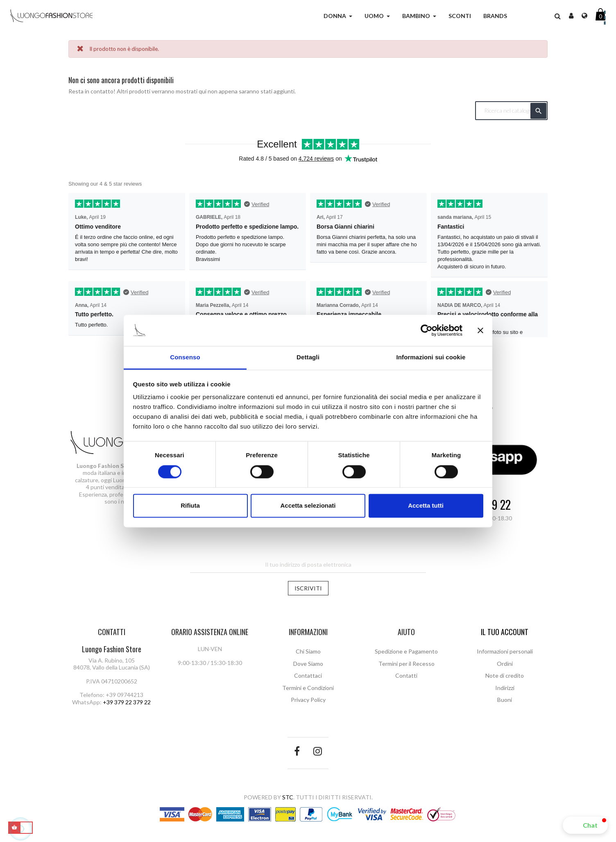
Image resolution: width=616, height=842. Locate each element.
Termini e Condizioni (308, 688)
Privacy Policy (308, 700)
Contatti (406, 675)
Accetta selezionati (308, 506)
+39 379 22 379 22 (127, 702)
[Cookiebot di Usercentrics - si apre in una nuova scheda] (427, 330)
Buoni (505, 700)
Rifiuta (190, 506)
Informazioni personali (505, 651)
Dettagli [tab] (308, 357)
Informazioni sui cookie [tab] (431, 357)
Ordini (505, 664)
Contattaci (308, 675)
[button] (585, 825)
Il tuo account (505, 632)
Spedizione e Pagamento (406, 651)
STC (288, 797)
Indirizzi (505, 688)
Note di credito (505, 675)
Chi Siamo (308, 651)
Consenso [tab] (185, 357)
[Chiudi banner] (480, 330)
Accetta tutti (426, 506)
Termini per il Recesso (407, 664)
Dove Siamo (308, 664)
